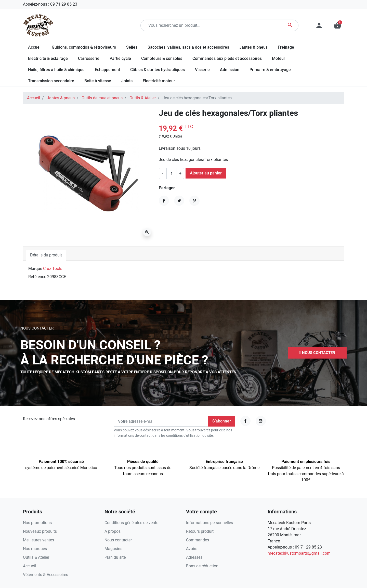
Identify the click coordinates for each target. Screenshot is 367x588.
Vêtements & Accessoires (45, 575)
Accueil (34, 98)
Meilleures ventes (38, 540)
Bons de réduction (202, 566)
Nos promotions (37, 523)
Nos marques (35, 549)
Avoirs (192, 549)
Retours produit (200, 531)
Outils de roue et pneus (102, 98)
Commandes (198, 540)
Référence (37, 277)
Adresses (194, 557)
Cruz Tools (53, 269)
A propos (113, 531)
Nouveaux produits (40, 531)
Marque (35, 269)
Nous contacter (118, 540)
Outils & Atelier (143, 98)
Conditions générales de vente (131, 523)
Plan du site (115, 557)
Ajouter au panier (206, 173)
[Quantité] (172, 173)
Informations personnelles (209, 523)
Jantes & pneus (61, 98)
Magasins (113, 549)
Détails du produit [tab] (46, 255)
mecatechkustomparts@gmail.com (299, 553)
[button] (337, 25)
